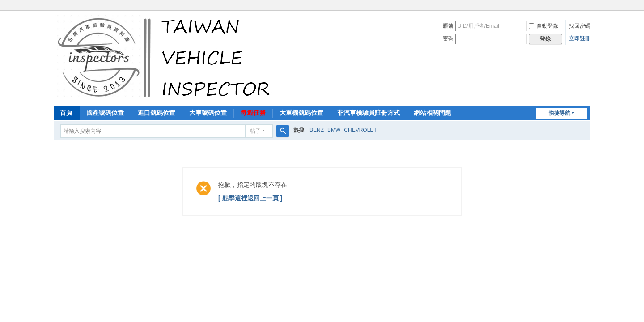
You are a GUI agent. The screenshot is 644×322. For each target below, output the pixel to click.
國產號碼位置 (105, 113)
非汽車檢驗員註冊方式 (369, 113)
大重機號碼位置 (301, 113)
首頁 (66, 113)
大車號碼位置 (208, 113)
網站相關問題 (432, 113)
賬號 (448, 26)
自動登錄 (543, 26)
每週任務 (253, 113)
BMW (334, 130)
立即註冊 (580, 38)
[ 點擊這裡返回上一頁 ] (250, 198)
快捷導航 (559, 113)
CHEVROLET (360, 130)
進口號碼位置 (157, 113)
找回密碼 (580, 26)
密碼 (448, 38)
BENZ (317, 130)
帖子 (255, 131)
